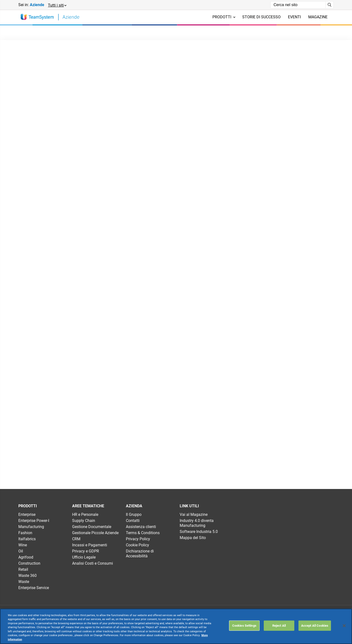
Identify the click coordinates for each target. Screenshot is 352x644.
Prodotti (224, 17)
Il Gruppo (134, 514)
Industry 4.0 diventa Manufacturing (197, 523)
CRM (76, 539)
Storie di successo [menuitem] (261, 17)
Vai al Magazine (194, 514)
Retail (23, 569)
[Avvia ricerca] (330, 5)
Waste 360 (27, 576)
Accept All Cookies (315, 626)
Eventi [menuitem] (294, 17)
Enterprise (27, 514)
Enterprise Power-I (34, 521)
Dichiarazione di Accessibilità (140, 554)
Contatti (133, 521)
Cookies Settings (244, 626)
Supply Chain (84, 521)
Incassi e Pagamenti (90, 545)
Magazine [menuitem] (318, 17)
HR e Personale (85, 514)
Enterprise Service (34, 588)
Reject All (279, 626)
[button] (57, 5)
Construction (29, 563)
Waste (24, 582)
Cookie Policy (137, 545)
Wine (23, 545)
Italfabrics (27, 539)
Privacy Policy (138, 539)
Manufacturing (31, 527)
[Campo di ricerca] (298, 5)
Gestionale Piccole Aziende (95, 533)
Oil (21, 551)
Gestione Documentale (92, 527)
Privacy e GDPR (86, 551)
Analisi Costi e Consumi (93, 563)
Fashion (25, 533)
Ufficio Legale (84, 557)
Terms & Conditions (143, 533)
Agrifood (26, 557)
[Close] (344, 626)
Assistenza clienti (141, 527)
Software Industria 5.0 (199, 532)
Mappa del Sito (193, 538)
